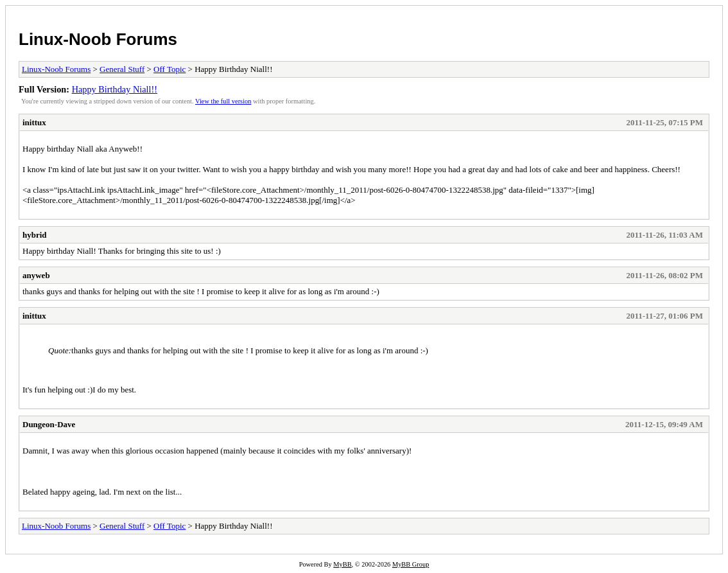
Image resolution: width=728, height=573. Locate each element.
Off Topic (169, 69)
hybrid (35, 235)
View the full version (223, 101)
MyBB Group (411, 564)
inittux (34, 122)
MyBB (342, 564)
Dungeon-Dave (49, 424)
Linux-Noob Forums (98, 39)
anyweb (36, 275)
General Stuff (122, 69)
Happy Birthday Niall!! (115, 89)
